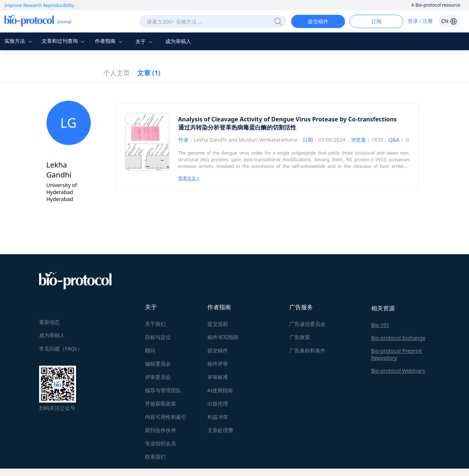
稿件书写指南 (223, 337)
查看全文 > (189, 178)
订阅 (376, 21)
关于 (145, 42)
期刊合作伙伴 (161, 430)
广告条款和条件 (307, 350)
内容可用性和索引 (166, 417)
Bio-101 (380, 325)
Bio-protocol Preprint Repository (397, 354)
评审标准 (218, 377)
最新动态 (49, 322)
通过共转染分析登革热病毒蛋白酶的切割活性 (237, 127)
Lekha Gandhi (210, 140)
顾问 (150, 350)
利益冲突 (218, 417)
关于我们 (155, 324)
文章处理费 (220, 430)
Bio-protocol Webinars (398, 371)
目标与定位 (158, 337)
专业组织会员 (161, 443)
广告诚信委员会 (307, 324)
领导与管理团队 (163, 390)
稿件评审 (218, 364)
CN (449, 21)
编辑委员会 (158, 364)
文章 (149, 73)
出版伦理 (218, 403)
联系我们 (155, 457)
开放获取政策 (161, 403)
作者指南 (110, 41)
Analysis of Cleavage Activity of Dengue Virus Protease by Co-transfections (287, 119)
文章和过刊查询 (64, 41)
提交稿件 (318, 21)
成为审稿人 (178, 41)
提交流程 (218, 324)
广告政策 (300, 337)
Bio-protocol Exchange (399, 338)
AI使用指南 (220, 390)
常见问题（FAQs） (61, 349)
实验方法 (19, 41)
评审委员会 (158, 377)
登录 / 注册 (420, 21)
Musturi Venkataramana (268, 140)
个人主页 (117, 73)
